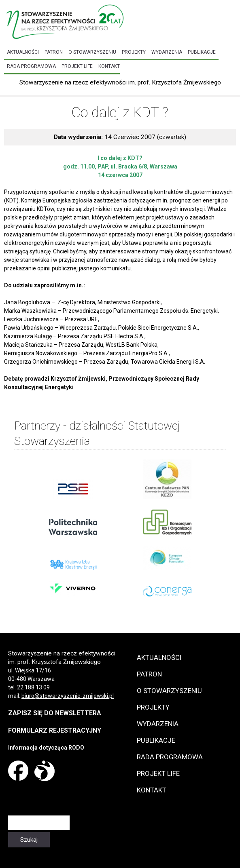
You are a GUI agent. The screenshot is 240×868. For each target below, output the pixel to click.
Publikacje (202, 52)
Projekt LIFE (77, 66)
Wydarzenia (167, 52)
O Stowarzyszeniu (92, 52)
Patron (54, 52)
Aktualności (23, 52)
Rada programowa (31, 66)
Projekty (134, 52)
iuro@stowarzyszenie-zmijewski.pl (69, 696)
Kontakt (109, 66)
